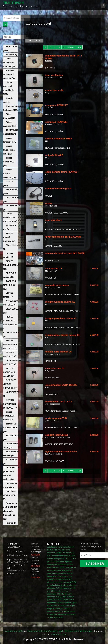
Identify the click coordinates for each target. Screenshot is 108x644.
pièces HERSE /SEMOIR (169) (10, 174)
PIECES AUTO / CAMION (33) (9, 237)
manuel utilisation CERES (35, 561)
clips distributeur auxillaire (58, 585)
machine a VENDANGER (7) (9, 495)
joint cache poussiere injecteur (60, 562)
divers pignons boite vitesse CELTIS (62, 582)
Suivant (71, 47)
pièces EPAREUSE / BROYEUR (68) (10, 217)
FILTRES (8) (11, 55)
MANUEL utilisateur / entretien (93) (9, 74)
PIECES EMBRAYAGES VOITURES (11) (10, 344)
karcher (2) (11, 523)
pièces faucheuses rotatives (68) (9, 62)
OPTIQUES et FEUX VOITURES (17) (10, 384)
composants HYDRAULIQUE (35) (10, 428)
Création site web (13, 631)
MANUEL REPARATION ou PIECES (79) (10, 404)
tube (63, 550)
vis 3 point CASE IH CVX (66, 567)
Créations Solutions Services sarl (45, 631)
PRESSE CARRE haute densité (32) (9, 372)
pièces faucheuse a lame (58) (9, 150)
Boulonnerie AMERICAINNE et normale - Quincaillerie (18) (10, 511)
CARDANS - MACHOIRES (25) (10, 285)
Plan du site (59, 634)
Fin (79, 47)
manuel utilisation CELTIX (35, 572)
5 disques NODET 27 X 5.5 (65, 559)
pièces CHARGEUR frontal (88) (9, 416)
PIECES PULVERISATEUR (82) (11, 265)
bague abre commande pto (58, 576)
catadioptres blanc (55, 547)
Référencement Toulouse (79, 631)
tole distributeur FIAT (63, 606)
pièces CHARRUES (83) (9, 162)
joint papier (65, 588)
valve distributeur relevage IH (59, 570)
